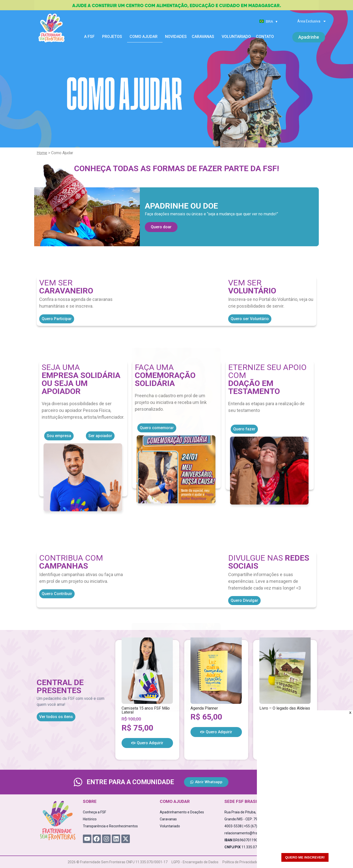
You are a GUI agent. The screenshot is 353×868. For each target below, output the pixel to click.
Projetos (113, 37)
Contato (265, 37)
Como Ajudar (145, 37)
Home (42, 153)
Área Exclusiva (312, 21)
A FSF (91, 37)
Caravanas (204, 37)
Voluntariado (236, 37)
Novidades (176, 37)
